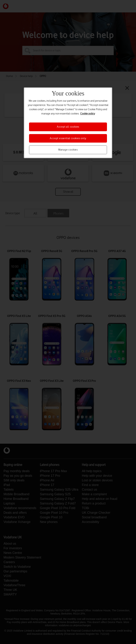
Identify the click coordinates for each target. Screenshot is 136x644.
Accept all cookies (68, 127)
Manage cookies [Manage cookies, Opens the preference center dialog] (68, 150)
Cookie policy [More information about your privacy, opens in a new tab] (88, 114)
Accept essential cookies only (68, 138)
